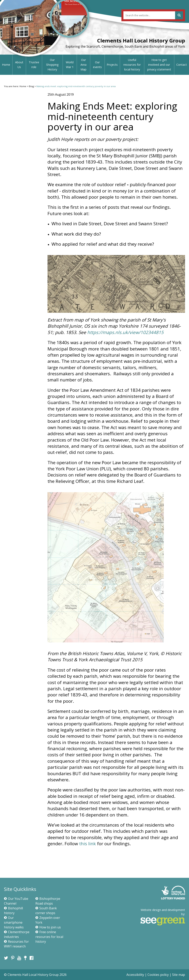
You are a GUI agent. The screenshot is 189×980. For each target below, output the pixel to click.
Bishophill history (13, 911)
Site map (179, 975)
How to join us (48, 927)
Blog (31, 86)
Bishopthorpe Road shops (48, 901)
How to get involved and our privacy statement (159, 65)
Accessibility (135, 975)
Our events (97, 65)
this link (87, 844)
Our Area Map (83, 65)
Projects (112, 65)
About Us (19, 65)
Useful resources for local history (132, 65)
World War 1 (70, 65)
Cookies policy (158, 975)
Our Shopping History (52, 65)
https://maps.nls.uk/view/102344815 (125, 332)
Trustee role (34, 65)
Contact (182, 65)
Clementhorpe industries (17, 934)
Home (6, 65)
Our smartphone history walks (14, 922)
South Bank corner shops (46, 911)
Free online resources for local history (49, 937)
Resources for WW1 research (16, 944)
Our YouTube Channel (16, 901)
